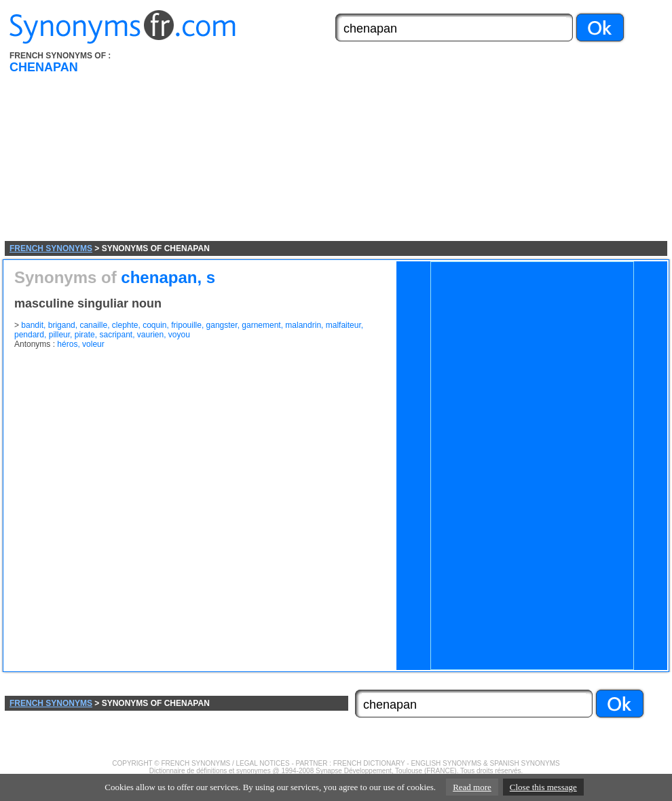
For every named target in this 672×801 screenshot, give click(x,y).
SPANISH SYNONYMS (525, 763)
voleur (93, 344)
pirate (85, 335)
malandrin (303, 325)
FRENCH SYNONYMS (51, 248)
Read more (472, 787)
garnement (261, 325)
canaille (93, 325)
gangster (222, 325)
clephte (125, 325)
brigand (62, 325)
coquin (154, 325)
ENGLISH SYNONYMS (446, 763)
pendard (29, 335)
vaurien (150, 335)
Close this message (543, 787)
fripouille (186, 325)
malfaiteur (343, 325)
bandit (32, 325)
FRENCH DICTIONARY (369, 763)
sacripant (116, 335)
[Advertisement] (343, 146)
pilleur (59, 335)
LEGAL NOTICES (263, 763)
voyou (179, 335)
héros (67, 344)
